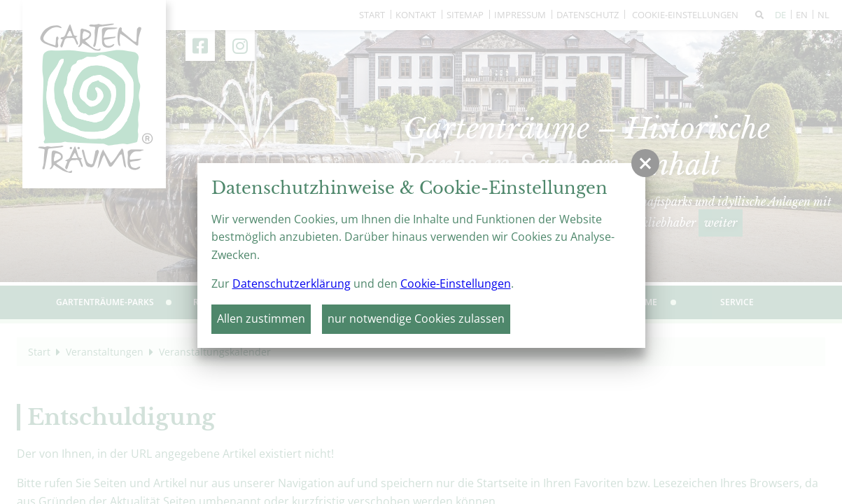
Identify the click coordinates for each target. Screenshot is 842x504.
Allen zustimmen (261, 318)
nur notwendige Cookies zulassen (416, 318)
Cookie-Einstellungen (456, 283)
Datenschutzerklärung (292, 283)
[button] (645, 163)
